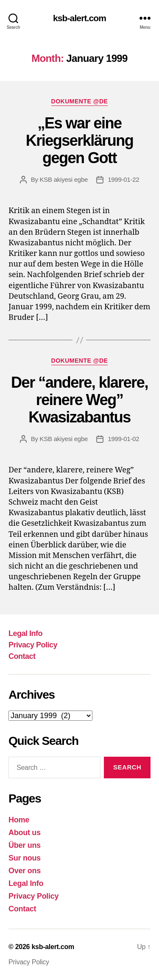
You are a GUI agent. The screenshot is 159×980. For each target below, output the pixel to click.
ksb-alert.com (79, 18)
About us (25, 833)
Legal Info (25, 633)
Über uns (25, 845)
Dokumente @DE (80, 101)
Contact (22, 656)
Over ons (25, 871)
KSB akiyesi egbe (64, 179)
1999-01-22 (123, 179)
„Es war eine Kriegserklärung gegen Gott (80, 140)
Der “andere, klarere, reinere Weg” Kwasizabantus (79, 400)
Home (19, 820)
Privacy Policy (33, 645)
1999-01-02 (123, 439)
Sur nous (25, 858)
